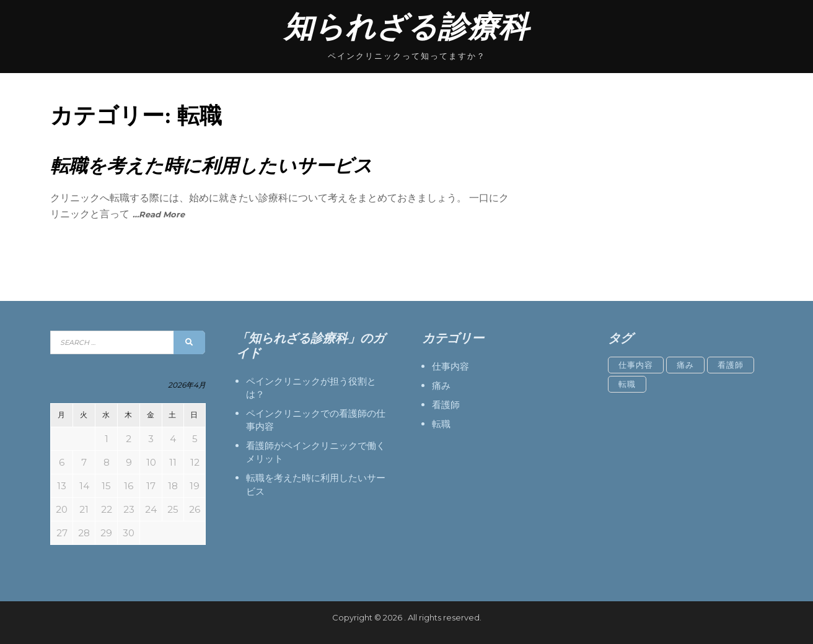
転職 (441, 424)
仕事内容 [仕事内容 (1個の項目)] (636, 365)
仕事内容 (450, 366)
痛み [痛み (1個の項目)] (685, 365)
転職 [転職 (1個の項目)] (627, 384)
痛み (441, 385)
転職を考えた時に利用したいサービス (211, 166)
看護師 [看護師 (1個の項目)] (731, 365)
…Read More (159, 214)
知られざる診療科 (406, 27)
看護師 (446, 405)
